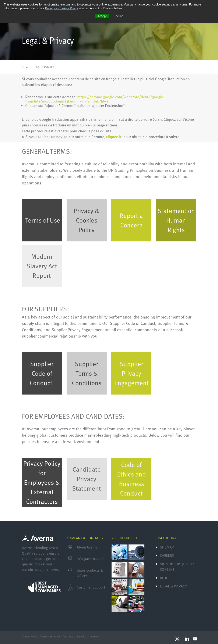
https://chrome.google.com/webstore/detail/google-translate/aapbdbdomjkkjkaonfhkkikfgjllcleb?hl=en (95, 99)
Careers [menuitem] (167, 555)
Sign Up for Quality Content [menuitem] (177, 567)
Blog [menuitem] (164, 578)
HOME (26, 67)
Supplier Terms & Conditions (87, 373)
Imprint (94, 636)
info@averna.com (91, 559)
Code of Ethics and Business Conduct (131, 479)
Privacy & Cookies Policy (62, 8)
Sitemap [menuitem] (167, 547)
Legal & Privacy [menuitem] (173, 586)
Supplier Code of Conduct (42, 373)
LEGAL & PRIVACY (44, 67)
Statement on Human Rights (176, 220)
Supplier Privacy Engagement (131, 373)
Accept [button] (102, 16)
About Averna (87, 547)
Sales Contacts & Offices (90, 573)
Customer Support (91, 587)
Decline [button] (118, 16)
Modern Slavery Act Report (42, 266)
